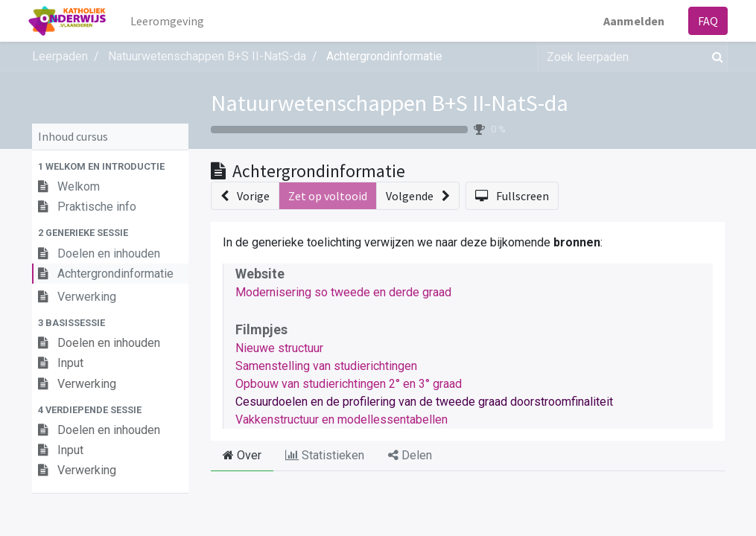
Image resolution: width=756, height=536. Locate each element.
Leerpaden (60, 56)
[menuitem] (170, 21)
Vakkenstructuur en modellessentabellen (342, 419)
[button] (110, 166)
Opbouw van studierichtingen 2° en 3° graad (349, 384)
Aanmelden (631, 21)
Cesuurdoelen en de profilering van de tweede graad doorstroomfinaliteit (424, 402)
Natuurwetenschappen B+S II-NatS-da (390, 103)
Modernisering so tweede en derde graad (343, 292)
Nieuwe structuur (279, 348)
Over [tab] (242, 455)
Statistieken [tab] (325, 455)
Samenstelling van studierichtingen (326, 366)
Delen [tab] (410, 455)
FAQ (705, 21)
